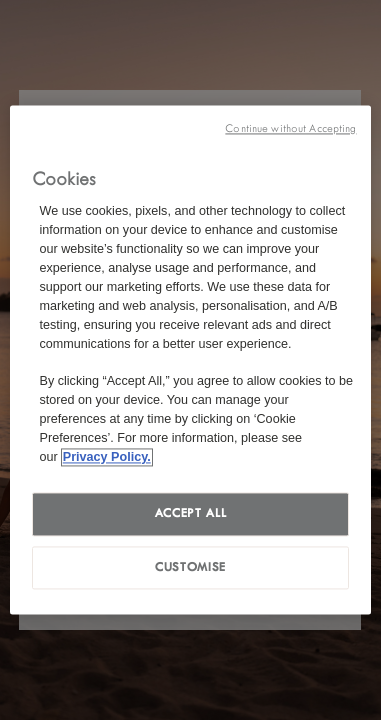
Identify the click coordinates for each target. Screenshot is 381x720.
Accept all (190, 513)
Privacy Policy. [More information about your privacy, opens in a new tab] (107, 457)
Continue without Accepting (290, 128)
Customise (190, 567)
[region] (191, 359)
